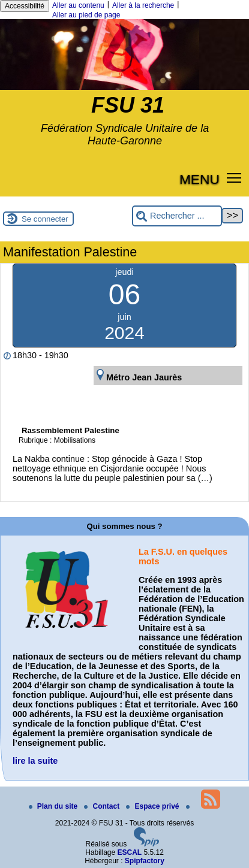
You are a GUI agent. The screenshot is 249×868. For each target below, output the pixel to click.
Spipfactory (145, 861)
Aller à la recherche (143, 5)
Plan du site (54, 806)
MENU (199, 179)
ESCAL (130, 852)
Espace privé (153, 806)
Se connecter (45, 219)
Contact (103, 806)
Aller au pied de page (86, 15)
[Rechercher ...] (177, 216)
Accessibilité (25, 6)
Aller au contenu (78, 5)
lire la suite (35, 761)
